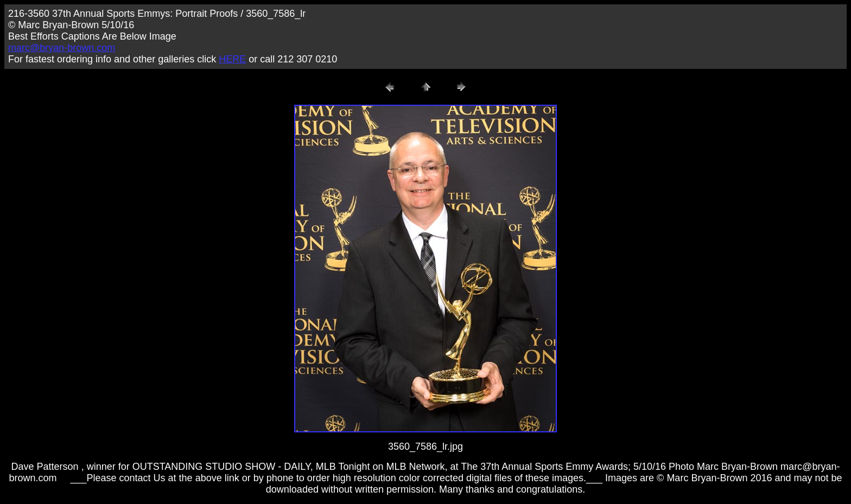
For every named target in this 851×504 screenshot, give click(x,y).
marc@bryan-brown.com (62, 48)
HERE (232, 59)
